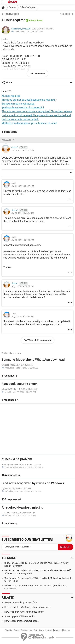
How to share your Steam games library (24, 612)
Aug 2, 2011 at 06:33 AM (23, 316)
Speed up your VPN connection (20, 616)
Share (9, 83)
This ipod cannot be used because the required (28, 100)
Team (16, 630)
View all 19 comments (40, 340)
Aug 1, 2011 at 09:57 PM (23, 286)
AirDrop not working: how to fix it (21, 602)
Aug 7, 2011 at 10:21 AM (32, 32)
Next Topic (65, 14)
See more (40, 73)
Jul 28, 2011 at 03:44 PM (23, 150)
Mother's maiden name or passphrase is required (29, 123)
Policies (67, 630)
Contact (58, 630)
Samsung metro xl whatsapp (18, 104)
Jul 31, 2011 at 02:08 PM (23, 240)
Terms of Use (26, 630)
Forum (12, 7)
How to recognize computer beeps (21, 621)
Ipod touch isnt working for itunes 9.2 (23, 108)
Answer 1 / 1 (9, 140)
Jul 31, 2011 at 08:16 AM (23, 213)
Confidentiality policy (43, 630)
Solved (32, 20)
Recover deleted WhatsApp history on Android (27, 607)
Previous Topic (12, 14)
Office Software (28, 7)
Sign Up (8, 630)
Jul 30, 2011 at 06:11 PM (23, 186)
